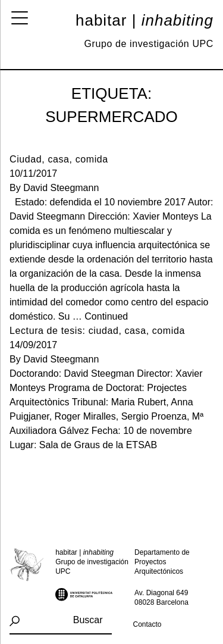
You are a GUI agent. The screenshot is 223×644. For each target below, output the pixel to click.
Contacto (147, 624)
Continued (106, 316)
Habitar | (145, 20)
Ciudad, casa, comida (59, 159)
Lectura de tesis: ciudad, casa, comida (97, 331)
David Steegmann (61, 188)
